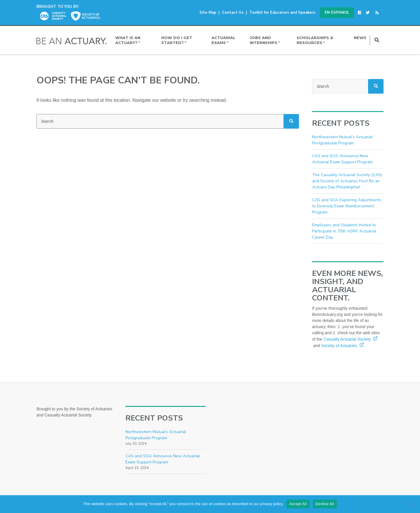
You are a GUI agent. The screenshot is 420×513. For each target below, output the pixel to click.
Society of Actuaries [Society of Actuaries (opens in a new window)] (343, 346)
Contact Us (233, 13)
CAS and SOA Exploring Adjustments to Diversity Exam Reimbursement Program (347, 206)
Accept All (298, 504)
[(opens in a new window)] (360, 13)
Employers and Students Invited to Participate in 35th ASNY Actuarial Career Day (344, 231)
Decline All (325, 504)
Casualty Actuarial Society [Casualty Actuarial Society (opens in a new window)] (351, 339)
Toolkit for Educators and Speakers (282, 13)
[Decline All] (413, 504)
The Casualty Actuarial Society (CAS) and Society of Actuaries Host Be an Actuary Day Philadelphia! (347, 181)
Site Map (208, 13)
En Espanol (337, 13)
